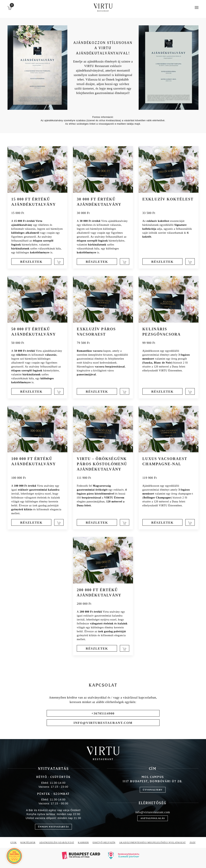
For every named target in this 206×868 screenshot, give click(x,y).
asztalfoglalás (153, 818)
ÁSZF (193, 842)
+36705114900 (103, 713)
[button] (197, 8)
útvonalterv (153, 790)
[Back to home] (103, 8)
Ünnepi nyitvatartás (53, 827)
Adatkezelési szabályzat (57, 842)
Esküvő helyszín (104, 842)
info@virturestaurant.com (103, 723)
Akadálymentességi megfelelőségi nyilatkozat (152, 842)
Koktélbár (28, 842)
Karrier (83, 842)
